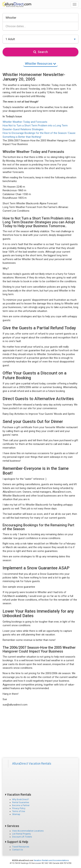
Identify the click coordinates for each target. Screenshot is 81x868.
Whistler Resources (40, 64)
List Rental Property (21, 834)
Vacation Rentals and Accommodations (51, 860)
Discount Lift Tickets (22, 837)
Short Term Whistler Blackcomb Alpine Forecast (30, 203)
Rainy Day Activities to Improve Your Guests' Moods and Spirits (39, 414)
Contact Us (18, 850)
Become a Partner (21, 805)
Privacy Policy (19, 808)
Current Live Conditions (16, 211)
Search (41, 52)
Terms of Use (19, 811)
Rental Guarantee (21, 802)
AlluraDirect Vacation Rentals (32, 764)
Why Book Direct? (21, 799)
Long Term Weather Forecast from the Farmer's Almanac (35, 207)
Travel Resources (21, 847)
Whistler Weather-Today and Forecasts (25, 122)
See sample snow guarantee (19, 587)
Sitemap (16, 814)
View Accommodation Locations (28, 831)
